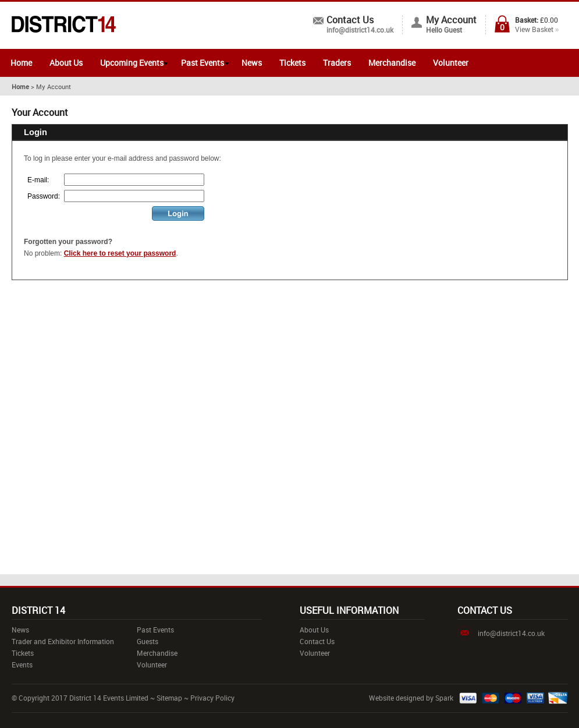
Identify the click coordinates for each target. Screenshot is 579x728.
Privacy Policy (212, 698)
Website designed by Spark (411, 698)
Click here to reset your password (120, 253)
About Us (66, 63)
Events (22, 665)
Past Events (203, 63)
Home (21, 63)
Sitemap (169, 698)
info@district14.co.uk (360, 30)
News (252, 63)
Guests (148, 641)
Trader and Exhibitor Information (63, 641)
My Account (451, 20)
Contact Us (350, 20)
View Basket (537, 29)
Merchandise (392, 63)
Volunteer (451, 63)
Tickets (292, 63)
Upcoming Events (132, 63)
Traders (337, 63)
